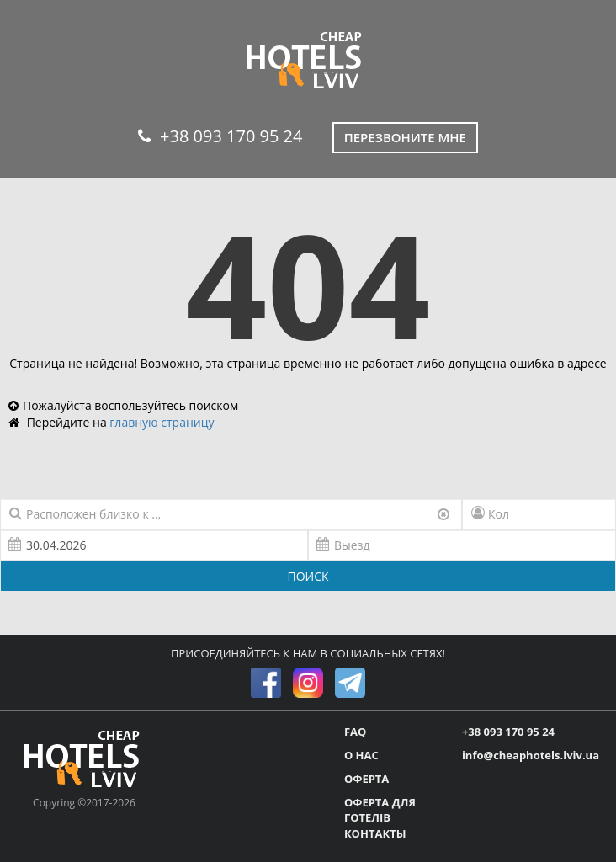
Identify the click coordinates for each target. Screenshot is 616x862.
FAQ (355, 732)
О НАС (361, 755)
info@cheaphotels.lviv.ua (531, 755)
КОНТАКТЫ (375, 833)
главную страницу (162, 422)
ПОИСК (308, 576)
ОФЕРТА (366, 779)
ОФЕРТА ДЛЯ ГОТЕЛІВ (380, 810)
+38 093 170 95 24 (220, 136)
